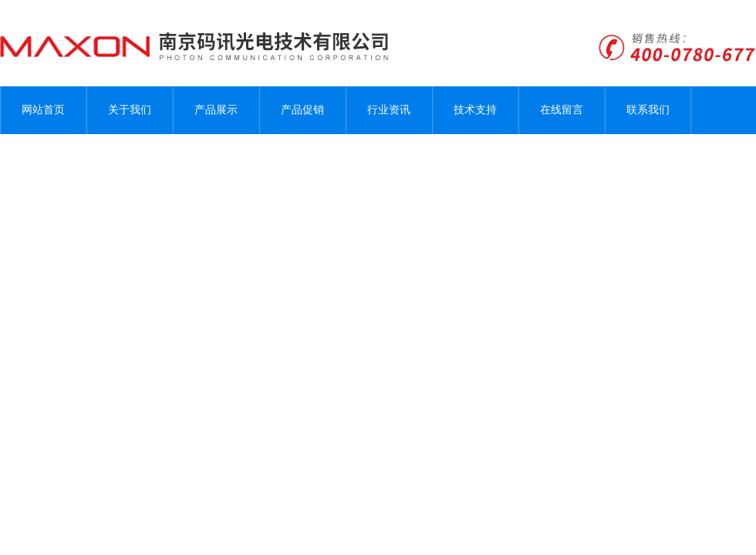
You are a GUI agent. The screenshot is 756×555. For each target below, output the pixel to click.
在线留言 (562, 110)
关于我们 (130, 110)
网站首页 (43, 110)
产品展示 (216, 110)
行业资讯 (389, 110)
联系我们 (648, 110)
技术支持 (475, 110)
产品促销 (302, 110)
